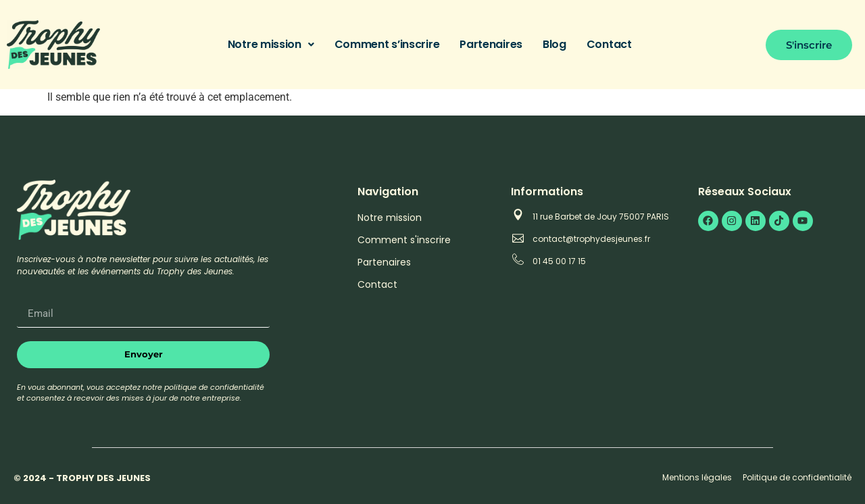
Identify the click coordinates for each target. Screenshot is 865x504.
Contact (609, 44)
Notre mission (271, 44)
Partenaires (491, 44)
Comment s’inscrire (387, 44)
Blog (554, 44)
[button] (271, 45)
